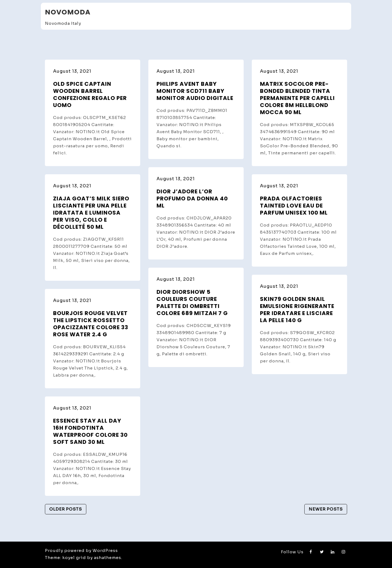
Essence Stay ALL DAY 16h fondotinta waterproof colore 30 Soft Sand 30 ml (90, 431)
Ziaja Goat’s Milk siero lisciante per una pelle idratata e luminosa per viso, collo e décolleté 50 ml (91, 213)
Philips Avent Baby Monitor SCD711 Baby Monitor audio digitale (195, 91)
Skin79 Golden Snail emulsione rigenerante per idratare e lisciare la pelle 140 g (297, 310)
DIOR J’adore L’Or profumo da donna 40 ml (192, 199)
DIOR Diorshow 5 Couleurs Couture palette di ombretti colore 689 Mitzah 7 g (192, 303)
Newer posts (326, 509)
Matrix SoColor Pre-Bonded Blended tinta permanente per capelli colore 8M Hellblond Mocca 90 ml (297, 98)
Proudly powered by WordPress (81, 550)
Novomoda (68, 12)
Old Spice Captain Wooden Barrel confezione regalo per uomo (90, 94)
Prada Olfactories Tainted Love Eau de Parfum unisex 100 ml (294, 206)
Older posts (66, 509)
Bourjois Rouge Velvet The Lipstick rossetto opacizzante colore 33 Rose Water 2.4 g (91, 324)
